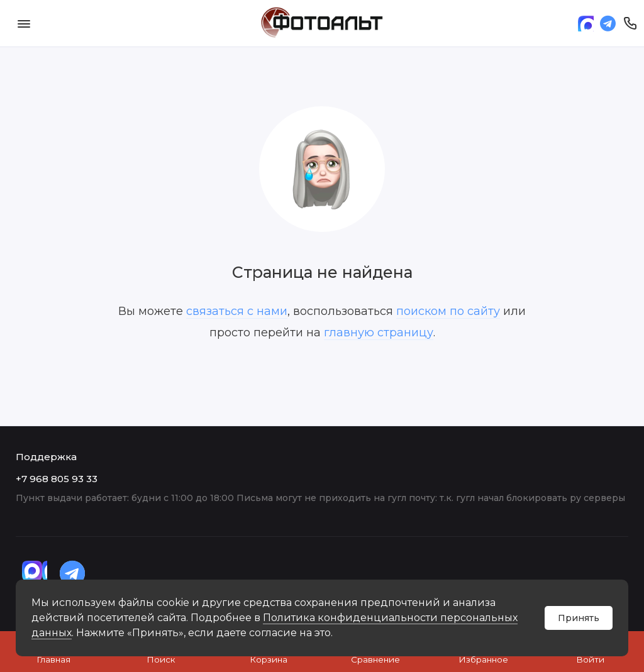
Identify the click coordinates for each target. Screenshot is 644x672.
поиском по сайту (448, 311)
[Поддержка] (630, 23)
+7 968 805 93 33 (57, 479)
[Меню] (24, 23)
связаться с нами (237, 311)
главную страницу (379, 333)
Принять (579, 618)
